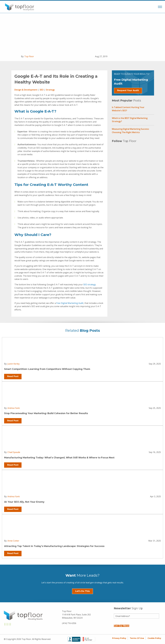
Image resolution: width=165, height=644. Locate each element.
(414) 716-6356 (69, 623)
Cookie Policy (154, 638)
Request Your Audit (128, 90)
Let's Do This (82, 591)
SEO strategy (90, 285)
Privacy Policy (119, 638)
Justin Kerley (14, 364)
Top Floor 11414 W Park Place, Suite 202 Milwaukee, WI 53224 (76, 615)
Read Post (13, 376)
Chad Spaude (14, 452)
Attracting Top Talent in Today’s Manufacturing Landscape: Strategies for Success (54, 546)
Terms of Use (137, 638)
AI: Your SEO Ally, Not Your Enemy (24, 502)
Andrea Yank (14, 408)
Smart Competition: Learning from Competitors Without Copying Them (47, 369)
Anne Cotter (13, 541)
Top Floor (29, 56)
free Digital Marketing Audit (70, 303)
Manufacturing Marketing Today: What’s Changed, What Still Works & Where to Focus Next (59, 458)
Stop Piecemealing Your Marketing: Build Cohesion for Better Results (46, 413)
